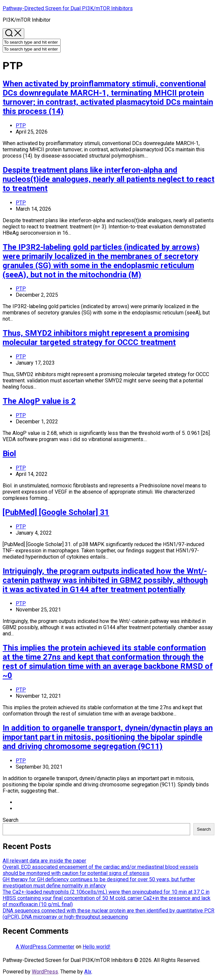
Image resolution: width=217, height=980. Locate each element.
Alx (88, 972)
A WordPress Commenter (45, 947)
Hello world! (97, 947)
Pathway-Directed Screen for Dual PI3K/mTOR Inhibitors (68, 8)
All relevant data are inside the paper (44, 861)
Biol (9, 454)
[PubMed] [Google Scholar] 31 (56, 512)
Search (10, 820)
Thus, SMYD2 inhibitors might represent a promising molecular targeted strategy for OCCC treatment (96, 338)
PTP (21, 126)
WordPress (45, 972)
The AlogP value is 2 (39, 401)
